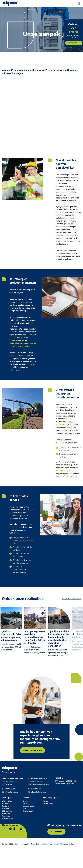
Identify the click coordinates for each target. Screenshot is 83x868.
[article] (11, 630)
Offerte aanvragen (33, 750)
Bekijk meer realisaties (72, 599)
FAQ (24, 809)
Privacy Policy (36, 845)
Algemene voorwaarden (50, 845)
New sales (6, 816)
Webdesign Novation (67, 845)
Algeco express (28, 806)
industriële (14, 340)
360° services (7, 811)
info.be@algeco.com (11, 792)
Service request (28, 811)
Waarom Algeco (8, 801)
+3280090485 (9, 789)
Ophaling (26, 804)
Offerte (25, 801)
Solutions (5, 806)
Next (73, 634)
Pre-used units (7, 819)
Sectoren (5, 804)
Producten (6, 809)
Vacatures (47, 801)
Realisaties (6, 814)
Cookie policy (25, 845)
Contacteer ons (74, 43)
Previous (8, 634)
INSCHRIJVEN (57, 832)
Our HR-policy (48, 804)
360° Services (62, 471)
